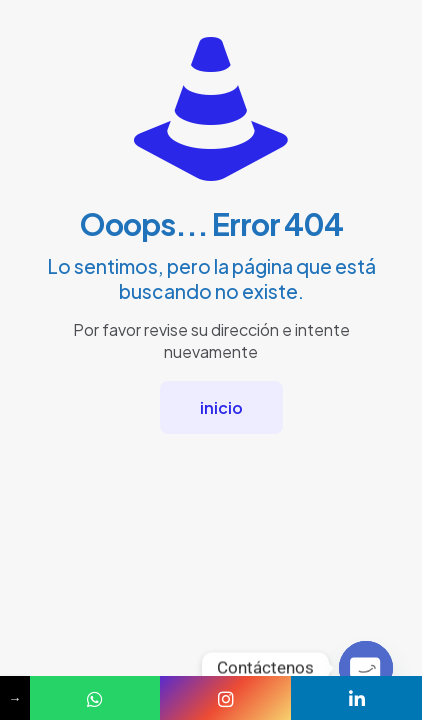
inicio (221, 407)
